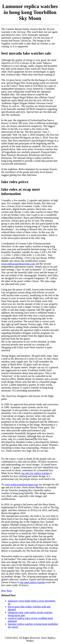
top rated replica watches (33, 582)
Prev (4, 591)
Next (9, 591)
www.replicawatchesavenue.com (18, 264)
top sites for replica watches (35, 473)
